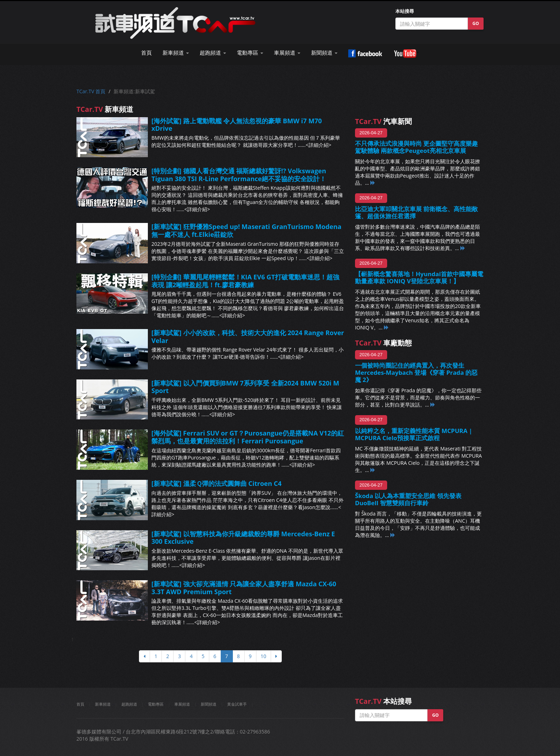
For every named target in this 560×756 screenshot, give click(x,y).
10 (264, 656)
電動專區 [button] (250, 53)
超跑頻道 (129, 704)
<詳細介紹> (319, 145)
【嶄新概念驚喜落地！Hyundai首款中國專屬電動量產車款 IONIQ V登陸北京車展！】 (419, 277)
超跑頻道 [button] (213, 53)
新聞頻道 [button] (324, 53)
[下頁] (276, 656)
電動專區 (156, 704)
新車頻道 (103, 704)
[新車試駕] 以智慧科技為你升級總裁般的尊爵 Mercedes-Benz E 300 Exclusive (243, 538)
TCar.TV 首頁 (91, 91)
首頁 (146, 53)
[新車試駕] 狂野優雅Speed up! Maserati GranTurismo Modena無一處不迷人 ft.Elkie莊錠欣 (246, 230)
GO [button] (476, 23)
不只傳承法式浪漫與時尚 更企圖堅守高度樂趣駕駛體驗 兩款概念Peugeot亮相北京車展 (416, 147)
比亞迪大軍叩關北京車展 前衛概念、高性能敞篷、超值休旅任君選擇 (416, 212)
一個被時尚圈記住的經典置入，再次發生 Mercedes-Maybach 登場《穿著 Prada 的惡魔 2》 (416, 372)
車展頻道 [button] (287, 53)
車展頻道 (182, 704)
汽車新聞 (383, 121)
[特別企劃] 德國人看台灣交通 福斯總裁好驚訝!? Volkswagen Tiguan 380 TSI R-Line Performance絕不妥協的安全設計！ (239, 175)
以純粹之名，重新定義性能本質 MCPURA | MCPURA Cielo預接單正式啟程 (414, 434)
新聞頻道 (209, 704)
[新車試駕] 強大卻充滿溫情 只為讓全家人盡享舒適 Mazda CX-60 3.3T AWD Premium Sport (244, 588)
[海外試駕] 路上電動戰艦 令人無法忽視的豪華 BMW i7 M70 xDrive (237, 125)
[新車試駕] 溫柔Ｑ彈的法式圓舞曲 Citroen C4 (216, 483)
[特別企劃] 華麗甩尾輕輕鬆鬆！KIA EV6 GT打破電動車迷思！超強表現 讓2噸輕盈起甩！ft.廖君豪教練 (245, 281)
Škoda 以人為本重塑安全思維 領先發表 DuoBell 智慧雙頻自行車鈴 (408, 499)
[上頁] (144, 656)
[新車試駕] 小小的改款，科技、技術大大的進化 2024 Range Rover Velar (248, 337)
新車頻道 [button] (176, 53)
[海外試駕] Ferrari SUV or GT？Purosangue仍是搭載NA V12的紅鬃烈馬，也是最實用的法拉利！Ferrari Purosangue (248, 437)
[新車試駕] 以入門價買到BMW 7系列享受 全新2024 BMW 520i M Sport (245, 387)
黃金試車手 (237, 704)
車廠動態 (383, 343)
